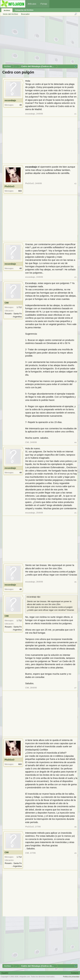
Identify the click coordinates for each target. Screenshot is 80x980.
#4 (75, 442)
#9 (75, 853)
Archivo (7, 10)
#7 (75, 688)
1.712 (19, 307)
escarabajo (10, 100)
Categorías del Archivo (24, 10)
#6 (75, 582)
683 (20, 191)
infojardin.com (25, 977)
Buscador (25, 14)
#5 (75, 513)
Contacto (75, 973)
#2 (75, 184)
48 (21, 105)
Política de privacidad (71, 977)
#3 (75, 277)
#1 (75, 114)
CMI (7, 303)
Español (5, 973)
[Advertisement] (40, 41)
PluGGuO (10, 186)
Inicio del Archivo (11, 14)
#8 (75, 827)
